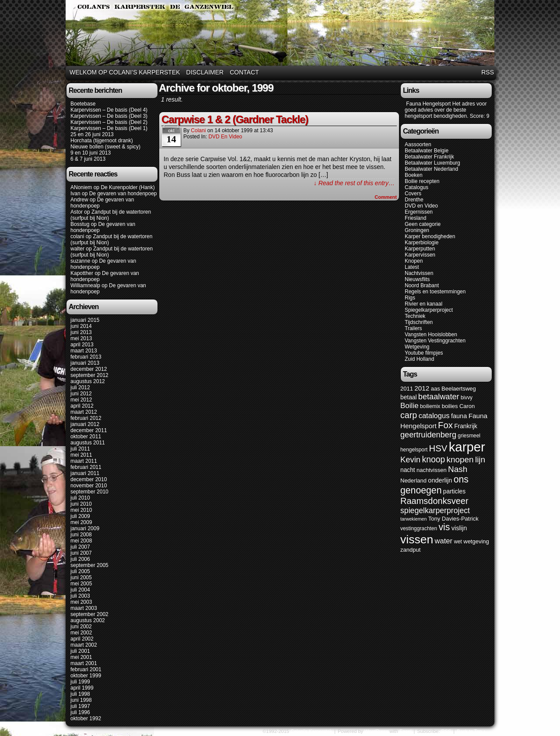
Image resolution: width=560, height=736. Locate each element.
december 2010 (89, 479)
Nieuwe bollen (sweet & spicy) (105, 147)
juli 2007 (80, 547)
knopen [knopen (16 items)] (460, 460)
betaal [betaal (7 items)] (409, 397)
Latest (412, 267)
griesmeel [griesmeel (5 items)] (469, 436)
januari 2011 (85, 473)
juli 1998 (80, 694)
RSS (488, 72)
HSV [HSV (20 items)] (438, 448)
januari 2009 (85, 528)
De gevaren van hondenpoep (123, 194)
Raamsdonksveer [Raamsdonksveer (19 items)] (434, 501)
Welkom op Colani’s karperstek (125, 72)
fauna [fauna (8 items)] (459, 416)
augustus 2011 (88, 443)
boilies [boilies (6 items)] (450, 406)
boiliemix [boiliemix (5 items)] (430, 406)
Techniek (415, 316)
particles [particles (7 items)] (454, 491)
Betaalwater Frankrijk (429, 157)
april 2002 (82, 639)
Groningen (417, 230)
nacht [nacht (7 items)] (408, 470)
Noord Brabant (422, 285)
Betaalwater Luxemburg (432, 163)
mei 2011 (81, 455)
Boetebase (83, 104)
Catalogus (416, 187)
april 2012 (82, 406)
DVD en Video (225, 137)
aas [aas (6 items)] (436, 389)
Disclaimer (205, 72)
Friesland (415, 218)
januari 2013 (85, 363)
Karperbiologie (422, 243)
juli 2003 (80, 596)
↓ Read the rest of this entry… (354, 183)
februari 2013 (86, 357)
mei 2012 (81, 400)
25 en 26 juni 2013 (92, 134)
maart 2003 (84, 608)
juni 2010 (81, 504)
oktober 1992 (86, 718)
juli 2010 (80, 498)
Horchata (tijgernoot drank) (102, 141)
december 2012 (89, 369)
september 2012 (89, 375)
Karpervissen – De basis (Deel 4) (109, 110)
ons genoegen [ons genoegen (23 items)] (434, 485)
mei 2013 (81, 338)
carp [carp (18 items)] (409, 415)
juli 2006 (80, 559)
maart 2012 (84, 412)
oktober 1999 (86, 676)
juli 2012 (80, 387)
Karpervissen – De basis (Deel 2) (109, 122)
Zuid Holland (419, 359)
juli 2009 (80, 516)
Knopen (414, 261)
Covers (413, 194)
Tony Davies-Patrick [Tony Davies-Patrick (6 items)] (453, 519)
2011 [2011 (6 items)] (407, 389)
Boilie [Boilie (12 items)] (409, 406)
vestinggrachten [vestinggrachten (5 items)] (419, 528)
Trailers (413, 328)
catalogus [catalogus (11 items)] (434, 416)
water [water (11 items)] (444, 541)
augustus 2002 (88, 620)
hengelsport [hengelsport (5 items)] (414, 450)
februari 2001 (86, 669)
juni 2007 (81, 553)
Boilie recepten (422, 181)
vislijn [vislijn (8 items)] (459, 528)
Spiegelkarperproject (429, 310)
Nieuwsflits (417, 279)
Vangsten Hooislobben (431, 335)
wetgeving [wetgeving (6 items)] (476, 541)
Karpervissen (420, 255)
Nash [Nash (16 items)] (458, 469)
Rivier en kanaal (423, 304)
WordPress (376, 731)
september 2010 (89, 492)
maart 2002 (84, 645)
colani (77, 236)
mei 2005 (81, 584)
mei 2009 (81, 522)
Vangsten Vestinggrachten (435, 341)
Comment (386, 197)
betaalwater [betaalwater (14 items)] (439, 397)
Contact (244, 72)
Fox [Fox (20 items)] (445, 425)
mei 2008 (81, 541)
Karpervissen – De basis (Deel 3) (109, 116)
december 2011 (89, 430)
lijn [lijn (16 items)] (480, 460)
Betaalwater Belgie (427, 151)
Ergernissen (419, 212)
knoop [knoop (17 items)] (433, 459)
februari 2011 (86, 467)
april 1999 (82, 688)
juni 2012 (81, 394)
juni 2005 (81, 578)
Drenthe (414, 200)
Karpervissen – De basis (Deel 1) (109, 128)
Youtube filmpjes (424, 353)
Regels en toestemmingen (435, 292)
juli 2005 (80, 571)
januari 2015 (85, 320)
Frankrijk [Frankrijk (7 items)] (466, 426)
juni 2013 (81, 332)
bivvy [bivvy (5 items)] (467, 398)
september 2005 (89, 565)
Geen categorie (423, 224)
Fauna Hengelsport (428, 104)
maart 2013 (84, 351)
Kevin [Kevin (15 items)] (410, 460)
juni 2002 (81, 627)
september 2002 (89, 614)
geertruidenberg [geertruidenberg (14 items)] (428, 435)
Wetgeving (417, 347)
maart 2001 (84, 663)
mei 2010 (81, 510)
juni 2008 (81, 535)
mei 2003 (81, 602)
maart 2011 (84, 461)
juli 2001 (80, 651)
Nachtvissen (419, 273)
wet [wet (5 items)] (458, 542)
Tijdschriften (419, 322)
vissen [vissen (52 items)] (417, 539)
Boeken (414, 175)
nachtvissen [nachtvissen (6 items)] (432, 470)
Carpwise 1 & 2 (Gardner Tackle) (235, 119)
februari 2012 (86, 418)
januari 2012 (85, 424)
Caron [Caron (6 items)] (467, 406)
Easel (406, 731)
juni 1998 (81, 700)
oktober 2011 (86, 437)
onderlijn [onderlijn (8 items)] (440, 480)
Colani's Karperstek (281, 34)
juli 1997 (80, 706)
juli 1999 (80, 682)
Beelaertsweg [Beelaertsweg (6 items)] (459, 389)
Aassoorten (418, 144)
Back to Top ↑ (471, 731)
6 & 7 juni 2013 (88, 159)
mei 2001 (81, 657)
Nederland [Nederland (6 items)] (413, 481)
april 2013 (82, 345)
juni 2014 (81, 326)
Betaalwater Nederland (431, 169)
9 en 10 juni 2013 (91, 153)
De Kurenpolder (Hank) (128, 187)
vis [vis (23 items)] (444, 527)
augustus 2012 (88, 381)
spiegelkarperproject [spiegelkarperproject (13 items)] (435, 511)
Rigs (410, 298)
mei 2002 (81, 633)
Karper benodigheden (430, 236)
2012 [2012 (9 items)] (422, 388)
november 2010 (89, 486)
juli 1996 (80, 712)
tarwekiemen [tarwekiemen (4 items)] (413, 519)
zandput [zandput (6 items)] (410, 550)
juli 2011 (80, 449)
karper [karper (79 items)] (467, 447)
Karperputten (420, 249)
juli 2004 (80, 590)
